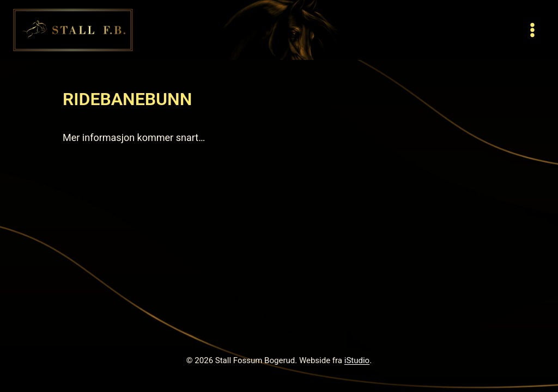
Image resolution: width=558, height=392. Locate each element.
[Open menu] (532, 30)
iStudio (357, 360)
